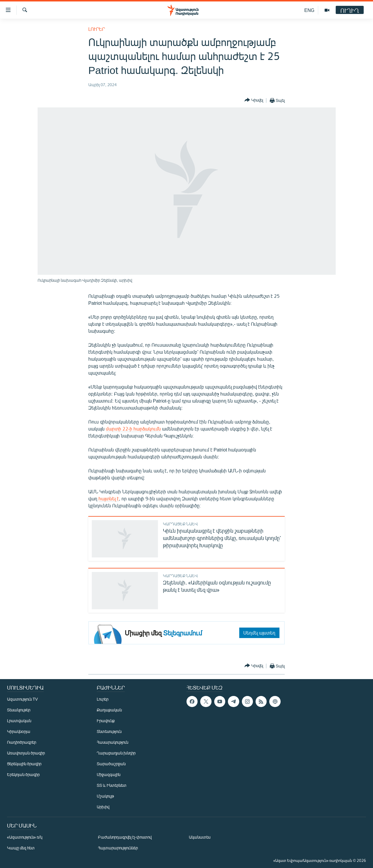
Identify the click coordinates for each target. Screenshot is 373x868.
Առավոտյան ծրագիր (26, 753)
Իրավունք (106, 721)
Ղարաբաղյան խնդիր (116, 753)
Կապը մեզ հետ (21, 848)
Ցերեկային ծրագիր (24, 764)
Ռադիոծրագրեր (22, 742)
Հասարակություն (112, 742)
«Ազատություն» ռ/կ (25, 837)
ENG (309, 10)
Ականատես (200, 837)
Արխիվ (103, 807)
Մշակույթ (105, 796)
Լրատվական (19, 721)
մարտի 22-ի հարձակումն (133, 429)
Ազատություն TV (22, 699)
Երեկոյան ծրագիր (23, 774)
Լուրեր (97, 29)
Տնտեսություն (109, 731)
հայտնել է (109, 498)
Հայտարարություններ (118, 848)
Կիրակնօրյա (19, 731)
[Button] (254, 100)
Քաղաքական (109, 710)
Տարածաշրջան (111, 764)
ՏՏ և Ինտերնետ (112, 785)
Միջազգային (109, 774)
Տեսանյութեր (19, 710)
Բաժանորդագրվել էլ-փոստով (125, 837)
